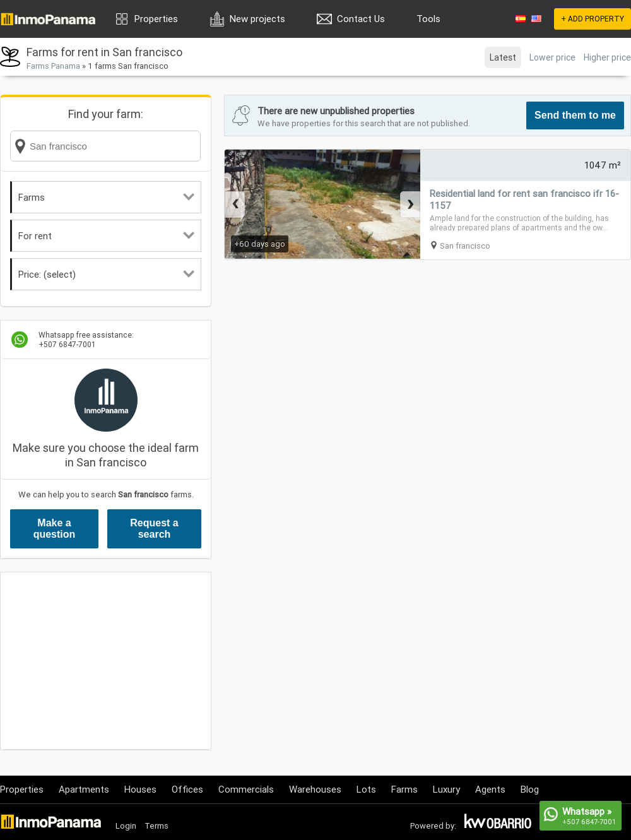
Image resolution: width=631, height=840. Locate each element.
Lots (366, 789)
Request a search (154, 529)
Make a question (55, 529)
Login (126, 826)
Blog (530, 789)
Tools (428, 19)
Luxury (446, 789)
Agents (490, 789)
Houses (140, 789)
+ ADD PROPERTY (593, 19)
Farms (106, 197)
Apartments (84, 789)
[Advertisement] (106, 661)
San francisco (465, 246)
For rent (106, 236)
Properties (156, 19)
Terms (156, 826)
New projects (257, 19)
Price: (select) (106, 274)
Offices (187, 789)
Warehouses (315, 789)
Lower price (552, 57)
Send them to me (575, 115)
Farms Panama (53, 66)
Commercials (246, 789)
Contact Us (361, 19)
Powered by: (433, 826)
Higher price (607, 57)
